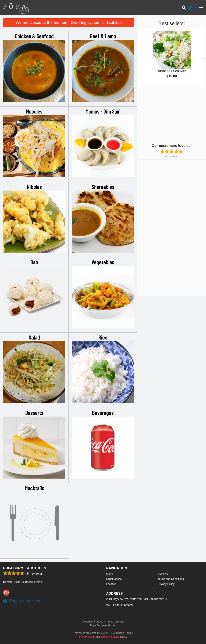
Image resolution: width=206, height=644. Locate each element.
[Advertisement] (165, 116)
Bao (34, 262)
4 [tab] (175, 85)
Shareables (103, 187)
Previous (141, 58)
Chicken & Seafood (34, 36)
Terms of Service (110, 637)
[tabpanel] (172, 58)
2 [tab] (162, 85)
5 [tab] (181, 85)
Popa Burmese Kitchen (25, 568)
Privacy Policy (166, 584)
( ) (192, 8)
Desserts (34, 413)
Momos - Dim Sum (103, 111)
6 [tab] (187, 85)
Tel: (120, 605)
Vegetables (103, 262)
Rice (103, 337)
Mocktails (34, 488)
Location (111, 584)
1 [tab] (156, 85)
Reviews (163, 574)
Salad (34, 337)
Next (203, 58)
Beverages (103, 413)
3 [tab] (168, 85)
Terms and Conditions (171, 579)
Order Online (114, 579)
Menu (110, 574)
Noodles (34, 111)
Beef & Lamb (103, 36)
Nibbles (34, 187)
